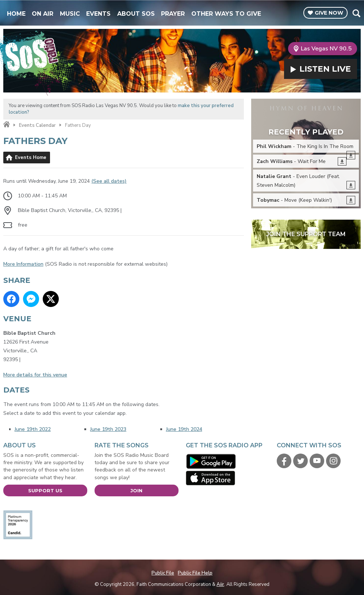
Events (98, 14)
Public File (163, 573)
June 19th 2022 (33, 429)
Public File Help (195, 573)
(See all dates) (109, 181)
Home (16, 14)
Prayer (173, 14)
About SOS (136, 14)
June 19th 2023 (108, 429)
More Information (23, 264)
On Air (43, 14)
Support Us (45, 490)
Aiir (220, 584)
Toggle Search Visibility (356, 13)
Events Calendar (37, 125)
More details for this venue (35, 375)
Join (136, 490)
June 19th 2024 (184, 429)
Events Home (31, 158)
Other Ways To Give (226, 14)
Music (70, 14)
